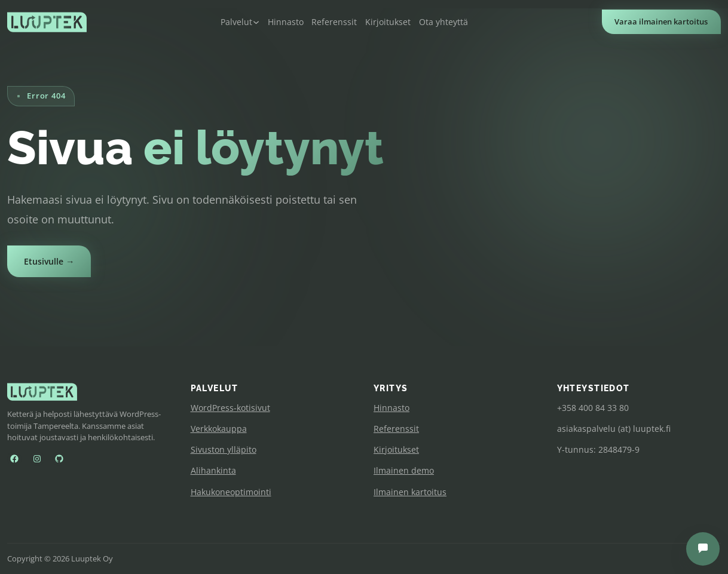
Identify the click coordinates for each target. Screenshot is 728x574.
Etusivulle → (49, 261)
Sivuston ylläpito (224, 449)
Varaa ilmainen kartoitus (661, 22)
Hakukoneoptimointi (231, 492)
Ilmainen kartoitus (410, 492)
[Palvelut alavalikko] (240, 22)
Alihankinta (213, 470)
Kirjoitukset (396, 449)
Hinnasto (391, 408)
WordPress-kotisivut (230, 408)
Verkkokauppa (219, 429)
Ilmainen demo (404, 470)
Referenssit (396, 429)
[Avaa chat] (703, 549)
